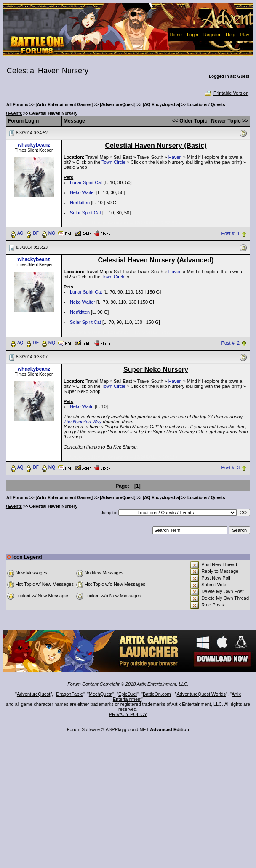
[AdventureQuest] (117, 105)
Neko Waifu (82, 406)
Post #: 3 (231, 467)
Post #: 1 (231, 233)
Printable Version (226, 93)
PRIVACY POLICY (128, 714)
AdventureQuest (34, 694)
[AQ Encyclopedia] (161, 105)
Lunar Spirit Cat (86, 182)
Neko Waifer (83, 192)
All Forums (17, 105)
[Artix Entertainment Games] (64, 105)
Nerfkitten (80, 203)
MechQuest (101, 694)
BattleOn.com (157, 694)
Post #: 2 (231, 343)
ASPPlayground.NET (127, 729)
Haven (175, 157)
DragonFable (69, 694)
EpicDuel (128, 694)
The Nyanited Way (83, 422)
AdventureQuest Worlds (201, 694)
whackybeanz (34, 145)
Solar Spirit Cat (85, 213)
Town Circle (113, 162)
